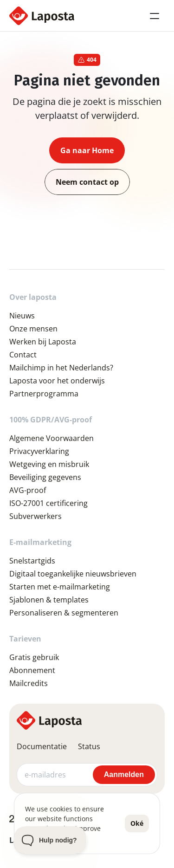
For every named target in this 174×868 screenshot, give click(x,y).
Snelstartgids (32, 561)
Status (89, 746)
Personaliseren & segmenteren (64, 613)
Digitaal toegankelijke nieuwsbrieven (73, 574)
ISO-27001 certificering (48, 503)
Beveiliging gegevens (45, 477)
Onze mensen (33, 329)
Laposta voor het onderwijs (57, 381)
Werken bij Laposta (43, 342)
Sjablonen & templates (49, 600)
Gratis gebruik (34, 657)
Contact (23, 355)
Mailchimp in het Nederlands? (61, 368)
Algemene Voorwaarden (52, 438)
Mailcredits (29, 683)
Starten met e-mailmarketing (60, 587)
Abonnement (32, 670)
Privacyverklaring (39, 451)
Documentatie (42, 746)
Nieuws (22, 316)
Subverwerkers (35, 516)
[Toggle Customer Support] (50, 840)
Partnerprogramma (44, 394)
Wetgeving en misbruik (49, 464)
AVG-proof (28, 490)
